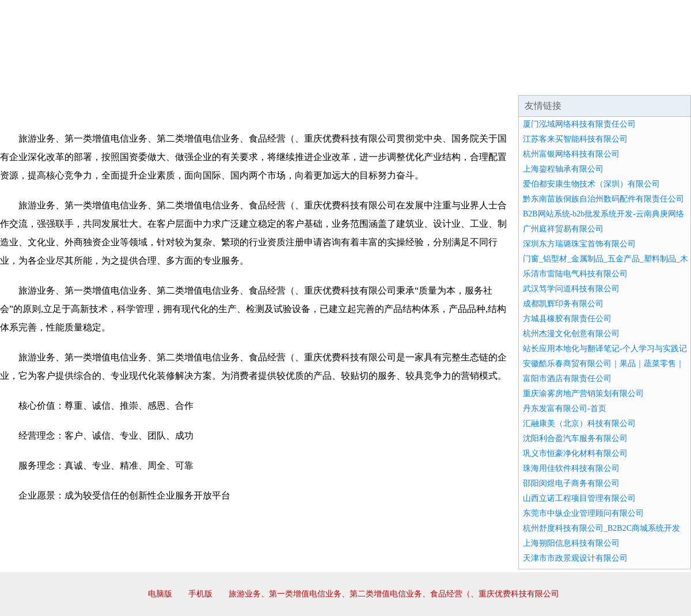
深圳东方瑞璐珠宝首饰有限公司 (579, 244)
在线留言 (659, 81)
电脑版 (160, 594)
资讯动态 (590, 81)
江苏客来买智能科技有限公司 (575, 139)
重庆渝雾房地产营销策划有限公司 (583, 393)
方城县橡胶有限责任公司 (567, 319)
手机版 (200, 594)
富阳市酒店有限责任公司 (567, 379)
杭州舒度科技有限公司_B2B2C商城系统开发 (601, 528)
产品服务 (244, 81)
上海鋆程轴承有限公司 (563, 169)
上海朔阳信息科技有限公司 (571, 543)
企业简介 (106, 81)
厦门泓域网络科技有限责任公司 (579, 124)
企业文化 (175, 81)
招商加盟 (382, 81)
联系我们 (521, 81)
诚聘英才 (451, 81)
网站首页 (37, 81)
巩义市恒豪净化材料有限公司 (575, 453)
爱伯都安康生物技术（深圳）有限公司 (591, 184)
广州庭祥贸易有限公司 (563, 229)
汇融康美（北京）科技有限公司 (579, 423)
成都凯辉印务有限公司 (563, 304)
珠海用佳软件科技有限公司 (571, 468)
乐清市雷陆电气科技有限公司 (575, 274)
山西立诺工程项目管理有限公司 (579, 498)
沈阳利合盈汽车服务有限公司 (575, 438)
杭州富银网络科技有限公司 (571, 154)
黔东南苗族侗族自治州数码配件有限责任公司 (603, 199)
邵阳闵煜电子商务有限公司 (571, 483)
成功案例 (313, 81)
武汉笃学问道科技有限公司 (571, 289)
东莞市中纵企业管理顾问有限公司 (583, 513)
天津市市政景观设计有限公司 (575, 558)
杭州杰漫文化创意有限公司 (571, 334)
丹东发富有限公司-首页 (565, 408)
